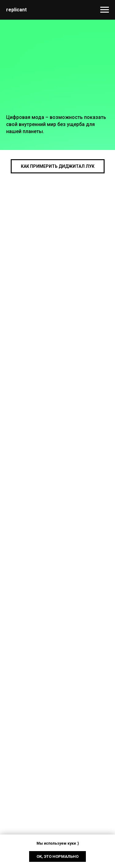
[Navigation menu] (105, 10)
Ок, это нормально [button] (57, 856)
